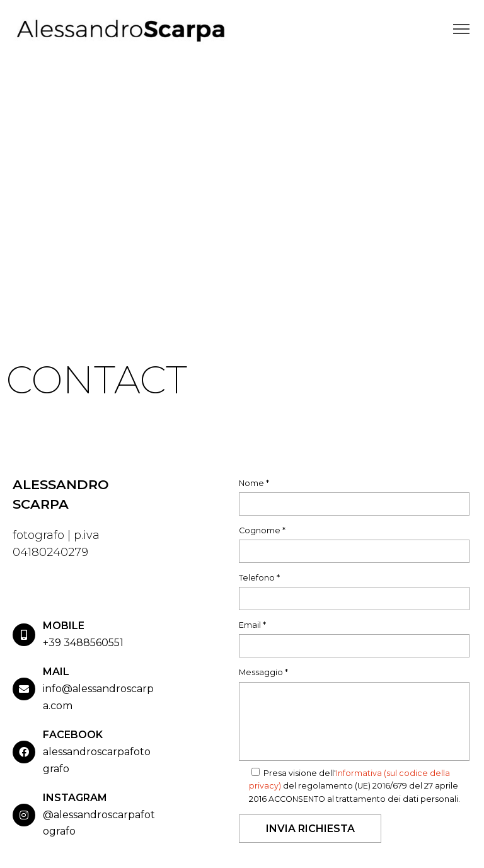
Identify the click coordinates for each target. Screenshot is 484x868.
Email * (252, 625)
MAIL (56, 672)
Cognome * (262, 530)
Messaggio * (263, 672)
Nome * (254, 483)
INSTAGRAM (75, 798)
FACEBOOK (73, 735)
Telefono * (259, 578)
